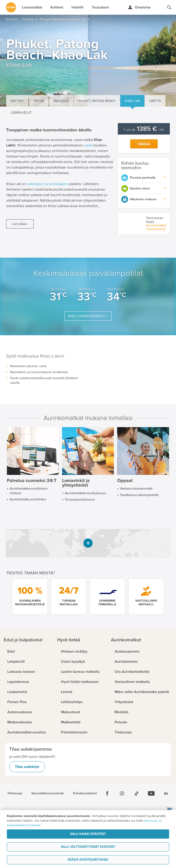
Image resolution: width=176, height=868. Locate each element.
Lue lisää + (20, 224)
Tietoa (39, 101)
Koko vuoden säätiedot (87, 316)
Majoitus (61, 101)
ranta (88, 145)
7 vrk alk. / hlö (144, 130)
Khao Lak (132, 101)
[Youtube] (151, 793)
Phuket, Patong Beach (97, 101)
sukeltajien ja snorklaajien (47, 184)
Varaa (144, 144)
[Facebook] (107, 793)
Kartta (155, 101)
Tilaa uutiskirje (27, 767)
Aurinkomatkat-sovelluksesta (157, 227)
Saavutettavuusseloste (48, 793)
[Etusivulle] (11, 7)
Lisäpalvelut (21, 113)
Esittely (17, 101)
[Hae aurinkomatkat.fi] (169, 7)
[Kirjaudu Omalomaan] (139, 7)
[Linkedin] (166, 793)
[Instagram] (122, 793)
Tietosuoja (15, 793)
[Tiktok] (137, 793)
